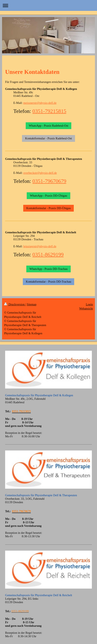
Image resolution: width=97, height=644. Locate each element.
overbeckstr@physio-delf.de (40, 173)
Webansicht (86, 308)
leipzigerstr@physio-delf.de (40, 246)
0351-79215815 (49, 111)
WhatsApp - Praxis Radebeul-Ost (48, 126)
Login (89, 304)
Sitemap (32, 304)
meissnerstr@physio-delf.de (40, 103)
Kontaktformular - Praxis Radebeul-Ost (48, 138)
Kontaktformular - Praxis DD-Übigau (48, 208)
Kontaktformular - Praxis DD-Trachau (48, 282)
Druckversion (15, 304)
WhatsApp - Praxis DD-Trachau (48, 269)
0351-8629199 (48, 255)
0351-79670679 (49, 181)
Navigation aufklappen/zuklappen (48, 5)
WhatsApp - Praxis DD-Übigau (48, 196)
